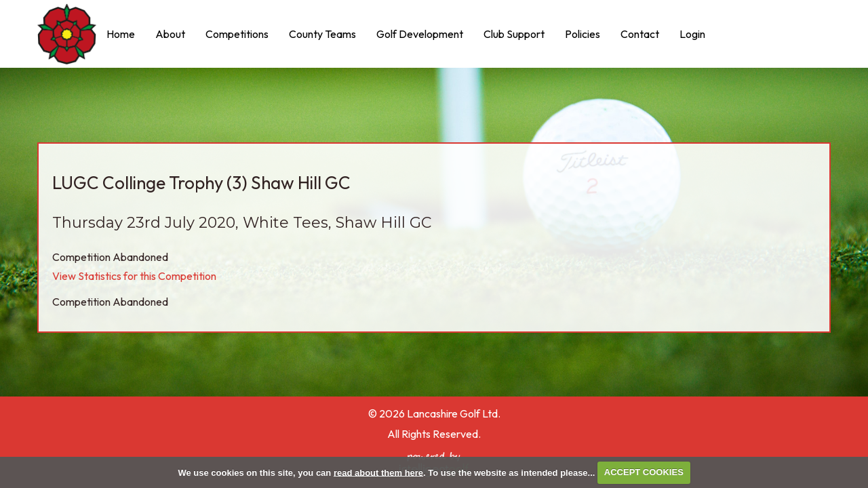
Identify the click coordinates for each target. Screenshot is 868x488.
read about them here (378, 472)
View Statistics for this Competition (134, 276)
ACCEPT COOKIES (644, 472)
